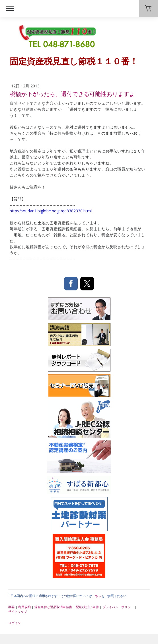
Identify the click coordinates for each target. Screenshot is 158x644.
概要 (11, 607)
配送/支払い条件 (87, 607)
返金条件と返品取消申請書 (53, 607)
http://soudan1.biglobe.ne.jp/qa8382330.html (51, 211)
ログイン (15, 623)
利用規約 (24, 607)
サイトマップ (18, 611)
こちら (97, 596)
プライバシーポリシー (118, 607)
